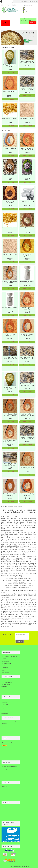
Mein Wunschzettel (7, 683)
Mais (3, 708)
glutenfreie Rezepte (7, 770)
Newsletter (4, 660)
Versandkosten (5, 673)
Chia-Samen (5, 714)
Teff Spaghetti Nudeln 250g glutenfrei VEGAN (27, 62)
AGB (3, 671)
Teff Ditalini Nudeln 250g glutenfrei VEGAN (27, 358)
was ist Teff (4, 786)
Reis (3, 710)
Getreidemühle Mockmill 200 (10, 308)
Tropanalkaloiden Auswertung (9, 656)
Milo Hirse (4, 712)
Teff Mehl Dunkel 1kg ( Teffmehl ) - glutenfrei (10, 415)
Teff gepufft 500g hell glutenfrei (10, 66)
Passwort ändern (6, 684)
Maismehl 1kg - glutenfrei (27, 255)
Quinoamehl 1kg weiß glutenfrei (27, 335)
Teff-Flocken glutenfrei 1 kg (27, 468)
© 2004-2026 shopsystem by (19, 865)
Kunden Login (33, 2)
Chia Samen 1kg (27, 175)
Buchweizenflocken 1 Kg (10, 175)
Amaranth (4, 703)
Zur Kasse (32, 23)
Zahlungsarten (5, 662)
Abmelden (4, 686)
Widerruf (4, 658)
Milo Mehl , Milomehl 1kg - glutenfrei (10, 282)
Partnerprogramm (6, 664)
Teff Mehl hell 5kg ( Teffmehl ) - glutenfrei (10, 441)
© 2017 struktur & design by (19, 866)
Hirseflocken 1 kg (27, 228)
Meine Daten (5, 681)
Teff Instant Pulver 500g (27, 118)
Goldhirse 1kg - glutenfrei (10, 118)
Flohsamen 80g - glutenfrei (10, 202)
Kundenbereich (7, 677)
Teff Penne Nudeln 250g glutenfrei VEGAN (27, 89)
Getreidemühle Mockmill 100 (27, 282)
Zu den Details (10, 73)
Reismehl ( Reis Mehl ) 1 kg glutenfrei (10, 495)
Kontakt (4, 665)
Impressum (5, 667)
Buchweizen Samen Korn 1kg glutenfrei (27, 149)
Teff (2, 706)
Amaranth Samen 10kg (10, 92)
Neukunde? (23, 2)
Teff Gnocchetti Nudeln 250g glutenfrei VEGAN (27, 385)
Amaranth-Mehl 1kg (10, 148)
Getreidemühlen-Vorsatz (27, 201)
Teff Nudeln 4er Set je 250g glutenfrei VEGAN (10, 358)
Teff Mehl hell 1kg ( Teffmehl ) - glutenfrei (27, 415)
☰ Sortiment (6, 23)
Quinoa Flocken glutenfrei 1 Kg (10, 335)
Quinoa (3, 701)
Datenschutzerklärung (7, 669)
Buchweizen (5, 705)
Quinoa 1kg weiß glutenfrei (27, 308)
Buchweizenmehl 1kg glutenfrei (27, 495)
